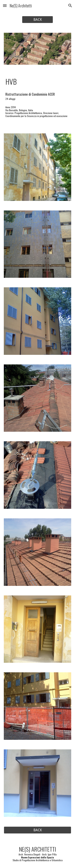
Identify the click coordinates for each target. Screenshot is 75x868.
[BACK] (37, 20)
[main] (38, 81)
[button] (5, 5)
